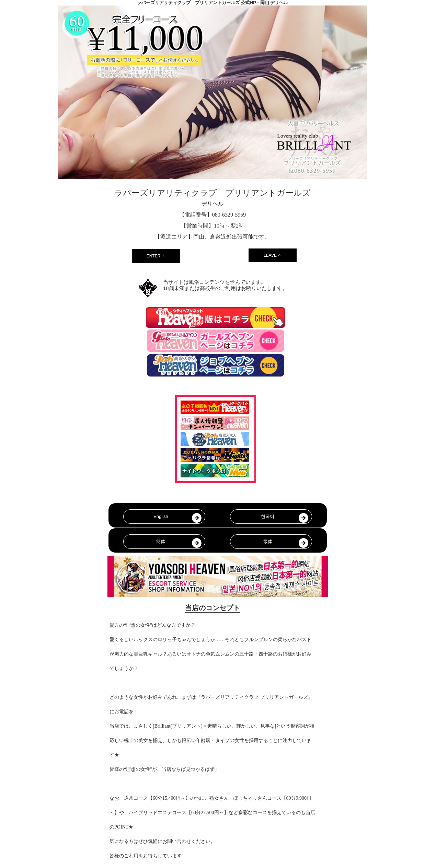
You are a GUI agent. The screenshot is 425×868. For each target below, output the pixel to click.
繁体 (268, 541)
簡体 (161, 541)
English (161, 516)
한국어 (268, 516)
